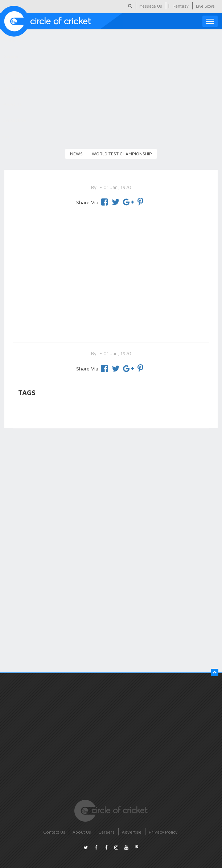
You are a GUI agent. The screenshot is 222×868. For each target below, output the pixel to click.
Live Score (205, 6)
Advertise (132, 832)
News (76, 154)
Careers (106, 832)
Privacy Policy (163, 832)
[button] (215, 672)
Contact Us (54, 832)
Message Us (151, 6)
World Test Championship (122, 154)
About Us (82, 832)
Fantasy (181, 6)
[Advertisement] (111, 277)
